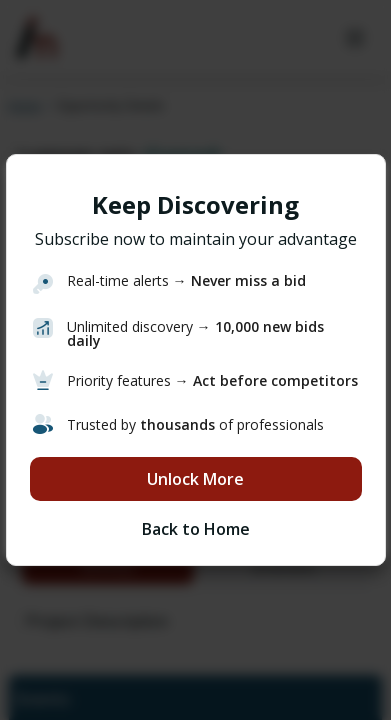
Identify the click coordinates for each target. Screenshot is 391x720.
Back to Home (196, 529)
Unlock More (195, 479)
